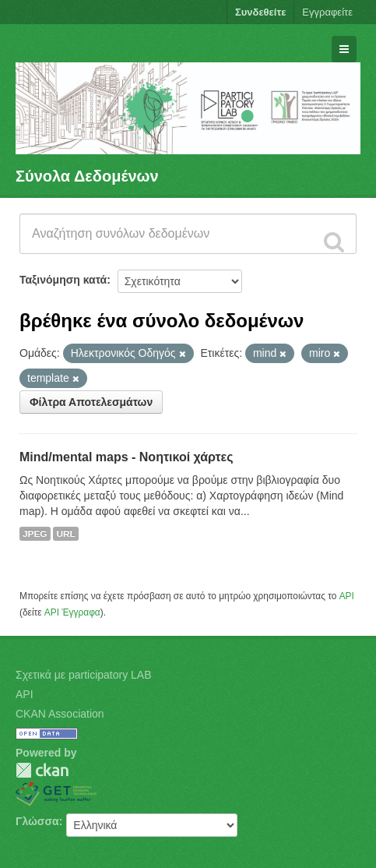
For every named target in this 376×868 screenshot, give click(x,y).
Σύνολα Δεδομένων (87, 176)
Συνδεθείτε (260, 12)
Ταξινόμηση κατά (63, 280)
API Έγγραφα (72, 612)
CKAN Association (60, 714)
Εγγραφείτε (327, 12)
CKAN (42, 770)
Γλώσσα (37, 821)
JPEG (35, 534)
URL (65, 534)
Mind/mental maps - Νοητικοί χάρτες (127, 457)
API (347, 596)
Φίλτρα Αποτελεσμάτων (91, 402)
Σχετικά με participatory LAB (84, 675)
